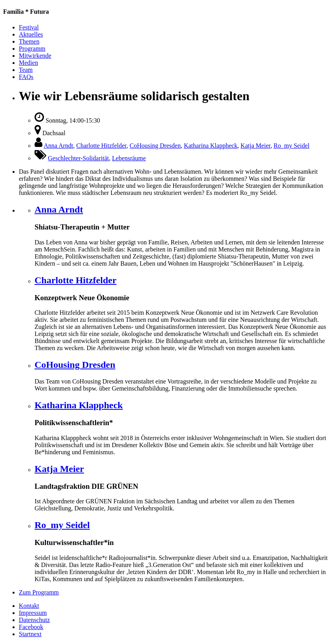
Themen (29, 41)
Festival (29, 27)
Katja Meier (256, 146)
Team (26, 70)
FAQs (26, 77)
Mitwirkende (35, 56)
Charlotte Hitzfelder (101, 146)
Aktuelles (31, 34)
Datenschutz (34, 620)
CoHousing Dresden (155, 146)
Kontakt (29, 606)
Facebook (31, 627)
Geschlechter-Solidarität (78, 158)
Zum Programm (39, 592)
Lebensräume (129, 158)
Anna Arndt (58, 146)
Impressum (33, 613)
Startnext (30, 634)
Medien (28, 63)
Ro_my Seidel (292, 146)
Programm (32, 49)
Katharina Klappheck (210, 146)
